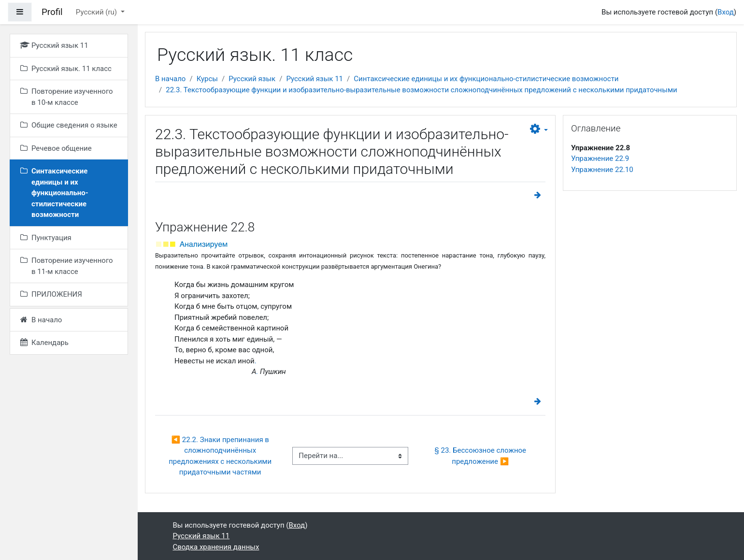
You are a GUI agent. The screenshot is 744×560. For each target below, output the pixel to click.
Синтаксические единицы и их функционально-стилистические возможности (486, 79)
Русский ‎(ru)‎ (97, 12)
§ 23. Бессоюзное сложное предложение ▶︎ (481, 456)
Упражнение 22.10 (602, 170)
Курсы (207, 79)
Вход (726, 12)
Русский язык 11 (315, 79)
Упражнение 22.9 (600, 158)
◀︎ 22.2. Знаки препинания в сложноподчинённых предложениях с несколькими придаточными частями (221, 456)
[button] (539, 129)
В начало (170, 79)
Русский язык (252, 79)
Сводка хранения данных (216, 547)
